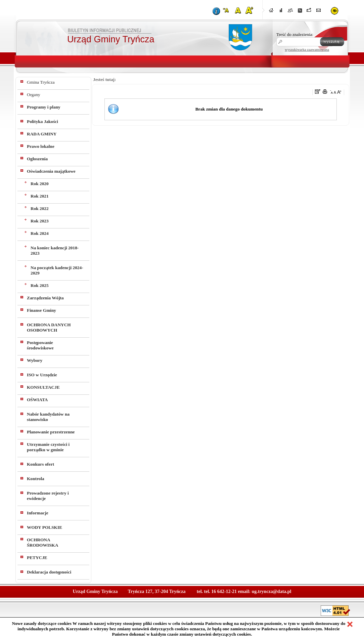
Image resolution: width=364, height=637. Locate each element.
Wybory (35, 360)
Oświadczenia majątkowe (51, 171)
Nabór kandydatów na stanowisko (48, 417)
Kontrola (36, 479)
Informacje (38, 513)
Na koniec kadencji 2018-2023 (55, 250)
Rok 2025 (40, 285)
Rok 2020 (40, 184)
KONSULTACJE (43, 387)
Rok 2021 (40, 196)
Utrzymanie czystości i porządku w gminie (48, 447)
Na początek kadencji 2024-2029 (57, 270)
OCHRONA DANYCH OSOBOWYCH (49, 327)
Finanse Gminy (41, 310)
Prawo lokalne (41, 146)
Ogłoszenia (37, 159)
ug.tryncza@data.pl (271, 591)
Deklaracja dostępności (49, 572)
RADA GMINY (42, 134)
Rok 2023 (40, 221)
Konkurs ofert (40, 464)
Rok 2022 (40, 208)
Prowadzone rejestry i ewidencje (48, 496)
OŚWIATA (37, 400)
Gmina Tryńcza (41, 82)
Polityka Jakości (42, 121)
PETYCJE (37, 558)
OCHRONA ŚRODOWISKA (42, 542)
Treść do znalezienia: (295, 34)
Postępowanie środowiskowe (40, 345)
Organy (34, 95)
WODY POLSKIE (44, 527)
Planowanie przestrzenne (51, 432)
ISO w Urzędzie (42, 375)
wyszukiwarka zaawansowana (307, 49)
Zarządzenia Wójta (45, 298)
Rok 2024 (40, 233)
